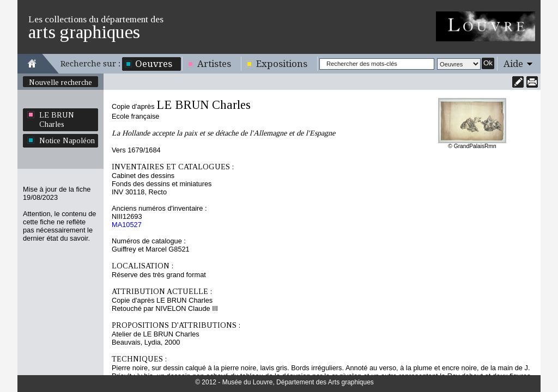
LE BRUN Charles (57, 120)
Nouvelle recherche (60, 82)
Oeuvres (154, 64)
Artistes (214, 64)
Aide (513, 64)
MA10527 (127, 225)
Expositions (282, 64)
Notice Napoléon (67, 140)
